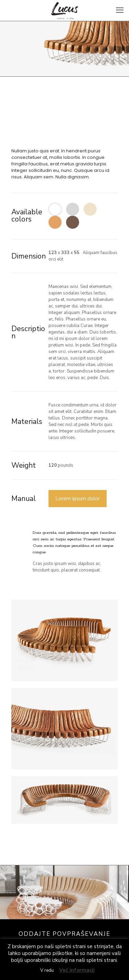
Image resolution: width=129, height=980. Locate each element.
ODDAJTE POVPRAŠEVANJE (64, 934)
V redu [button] (47, 970)
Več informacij (77, 970)
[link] (64, 640)
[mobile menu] (120, 10)
